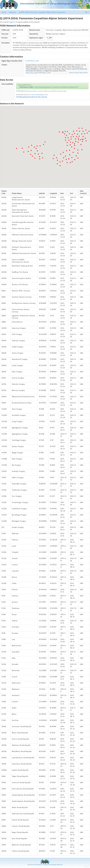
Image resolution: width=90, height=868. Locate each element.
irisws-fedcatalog (37, 95)
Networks (12, 12)
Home (4, 12)
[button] (45, 142)
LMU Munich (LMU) (26, 87)
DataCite (72, 73)
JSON (77, 73)
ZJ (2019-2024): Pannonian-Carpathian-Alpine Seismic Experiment (42, 12)
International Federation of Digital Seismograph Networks (45, 865)
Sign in (87, 12)
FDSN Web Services (23, 91)
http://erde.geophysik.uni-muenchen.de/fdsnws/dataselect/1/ (56, 87)
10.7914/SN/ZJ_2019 (32, 61)
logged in (12, 22)
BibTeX (86, 73)
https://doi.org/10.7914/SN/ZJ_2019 (38, 73)
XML (81, 73)
